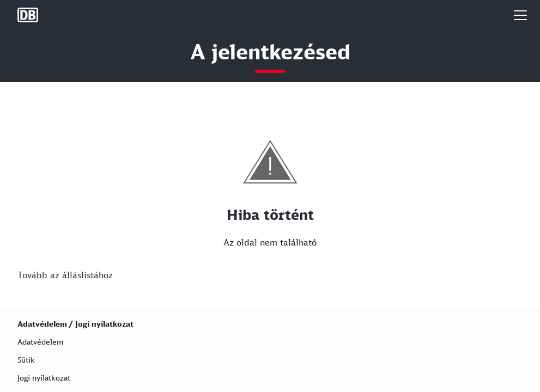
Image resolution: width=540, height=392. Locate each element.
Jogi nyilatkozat (44, 378)
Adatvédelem (40, 342)
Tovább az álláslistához (65, 275)
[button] (520, 15)
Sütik (26, 360)
